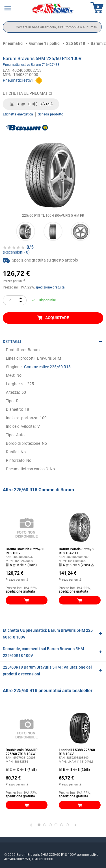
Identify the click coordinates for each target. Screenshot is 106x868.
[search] (52, 27)
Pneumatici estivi (18, 80)
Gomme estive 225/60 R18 (47, 367)
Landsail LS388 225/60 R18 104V (77, 752)
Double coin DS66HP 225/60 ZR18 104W (22, 752)
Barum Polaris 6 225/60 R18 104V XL (77, 551)
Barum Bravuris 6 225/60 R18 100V (25, 551)
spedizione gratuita (50, 287)
